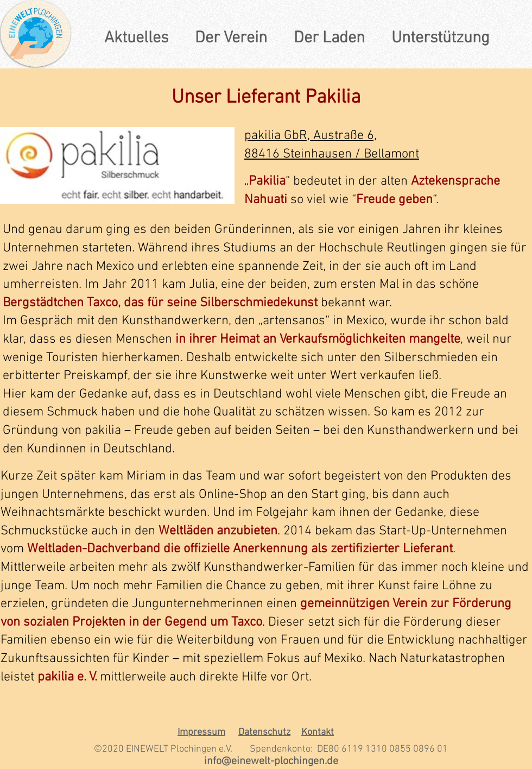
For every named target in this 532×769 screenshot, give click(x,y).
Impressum (201, 732)
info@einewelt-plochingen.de (271, 761)
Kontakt (318, 732)
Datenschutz (264, 732)
